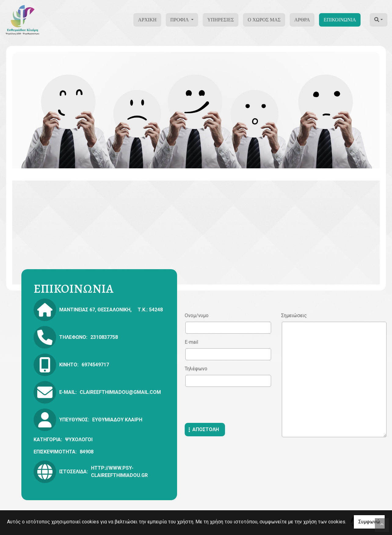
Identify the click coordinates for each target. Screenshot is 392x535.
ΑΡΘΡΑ (302, 20)
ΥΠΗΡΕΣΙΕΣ (221, 20)
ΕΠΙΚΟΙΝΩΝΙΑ (340, 20)
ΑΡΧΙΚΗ (147, 20)
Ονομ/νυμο (197, 315)
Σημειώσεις (294, 315)
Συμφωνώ (369, 522)
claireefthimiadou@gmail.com (120, 392)
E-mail (191, 342)
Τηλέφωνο (196, 369)
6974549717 (95, 365)
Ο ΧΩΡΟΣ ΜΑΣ (264, 20)
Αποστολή (206, 429)
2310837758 (104, 337)
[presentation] (231, 405)
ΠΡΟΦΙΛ (180, 20)
